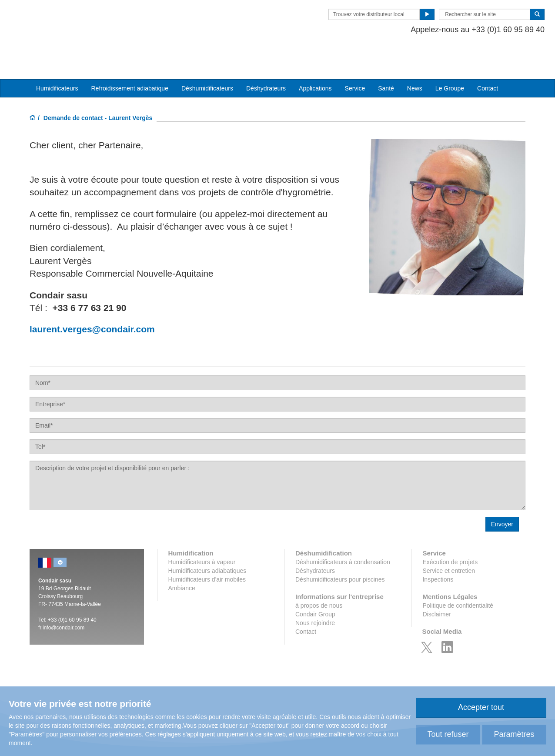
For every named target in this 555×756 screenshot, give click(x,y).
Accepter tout (481, 707)
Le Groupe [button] (450, 61)
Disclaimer (436, 587)
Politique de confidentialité (458, 579)
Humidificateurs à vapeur (202, 535)
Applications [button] (315, 61)
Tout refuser (448, 734)
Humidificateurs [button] (57, 61)
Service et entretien (449, 544)
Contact (488, 61)
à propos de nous (319, 579)
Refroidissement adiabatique (129, 61)
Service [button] (355, 61)
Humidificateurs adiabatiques (207, 544)
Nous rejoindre (315, 596)
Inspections (438, 552)
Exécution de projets (450, 535)
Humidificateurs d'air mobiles (207, 552)
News (415, 61)
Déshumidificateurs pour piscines (340, 552)
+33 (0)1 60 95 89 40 (72, 593)
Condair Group (315, 587)
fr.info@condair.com (61, 601)
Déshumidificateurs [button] (207, 61)
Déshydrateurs (266, 61)
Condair (80, 20)
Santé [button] (386, 61)
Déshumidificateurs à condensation (343, 535)
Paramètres (514, 734)
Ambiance (182, 561)
